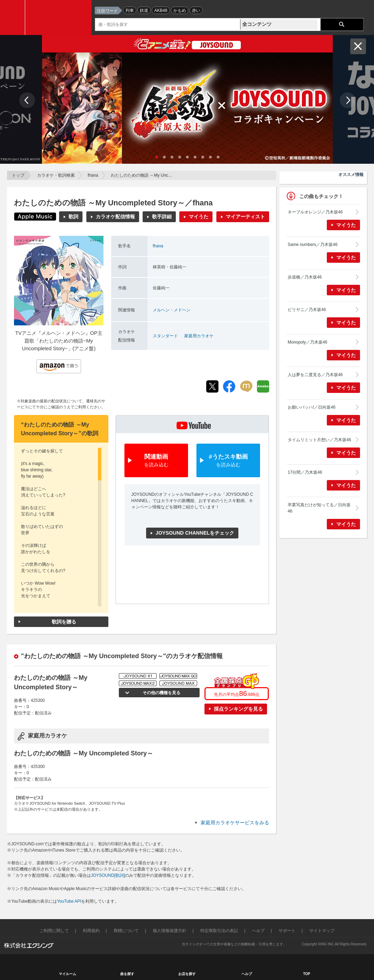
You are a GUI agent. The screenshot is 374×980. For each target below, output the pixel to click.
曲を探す (127, 974)
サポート (287, 931)
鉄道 (144, 10)
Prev (27, 100)
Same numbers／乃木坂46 (313, 245)
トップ (18, 175)
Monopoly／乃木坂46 (307, 342)
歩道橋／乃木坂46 (305, 277)
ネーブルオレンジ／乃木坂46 (315, 212)
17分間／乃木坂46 (305, 472)
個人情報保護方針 (170, 931)
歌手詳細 (162, 217)
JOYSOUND (60, 17)
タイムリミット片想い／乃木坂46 (319, 440)
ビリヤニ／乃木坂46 (307, 310)
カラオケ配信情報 (115, 217)
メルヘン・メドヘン (172, 310)
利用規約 (91, 931)
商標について (126, 931)
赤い (196, 10)
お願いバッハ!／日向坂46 (312, 407)
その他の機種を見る (161, 693)
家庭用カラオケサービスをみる (235, 823)
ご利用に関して (54, 931)
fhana (93, 175)
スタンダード (165, 336)
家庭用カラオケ (199, 336)
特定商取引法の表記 (219, 931)
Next (348, 100)
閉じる (358, 46)
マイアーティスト (245, 217)
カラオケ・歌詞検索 (56, 175)
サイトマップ (322, 931)
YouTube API (69, 901)
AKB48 (161, 10)
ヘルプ (258, 931)
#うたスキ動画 (228, 461)
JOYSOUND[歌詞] (108, 875)
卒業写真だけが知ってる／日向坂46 (319, 508)
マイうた (199, 217)
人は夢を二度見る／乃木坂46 (315, 375)
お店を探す (187, 974)
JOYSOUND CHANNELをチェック (195, 533)
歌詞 (73, 217)
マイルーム (67, 974)
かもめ (180, 10)
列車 (130, 10)
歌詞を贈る (64, 622)
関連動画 (156, 461)
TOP (307, 974)
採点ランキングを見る (238, 709)
